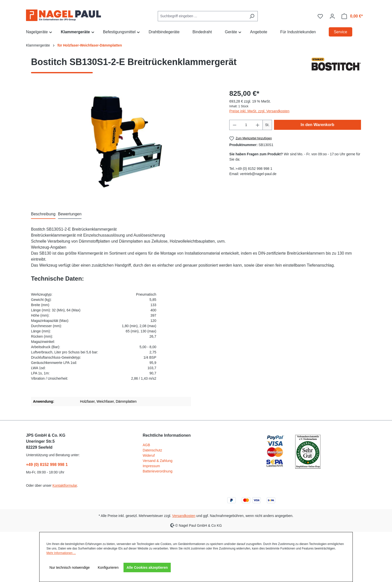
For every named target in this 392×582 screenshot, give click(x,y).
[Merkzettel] (320, 16)
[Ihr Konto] (332, 16)
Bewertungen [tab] (70, 214)
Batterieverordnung (158, 471)
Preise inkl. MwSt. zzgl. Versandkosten (259, 111)
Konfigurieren (108, 567)
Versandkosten (184, 516)
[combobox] (202, 16)
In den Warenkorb (318, 125)
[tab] (43, 214)
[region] (125, 142)
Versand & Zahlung (158, 461)
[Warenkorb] (352, 16)
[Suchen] (252, 16)
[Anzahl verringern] (234, 125)
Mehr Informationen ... (61, 553)
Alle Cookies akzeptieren (147, 567)
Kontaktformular (65, 485)
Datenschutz (152, 450)
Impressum (151, 466)
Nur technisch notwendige (70, 567)
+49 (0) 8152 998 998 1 (47, 465)
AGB (146, 445)
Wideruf (149, 455)
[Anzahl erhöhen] (258, 125)
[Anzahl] (246, 125)
